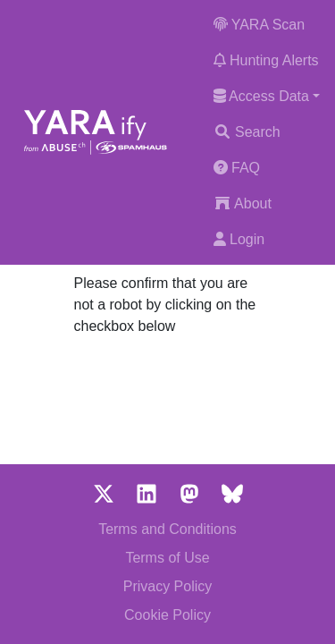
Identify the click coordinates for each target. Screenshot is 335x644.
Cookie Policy (167, 615)
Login (239, 239)
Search (247, 132)
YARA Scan (260, 25)
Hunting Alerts (266, 60)
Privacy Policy (168, 586)
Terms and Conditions (167, 529)
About (243, 203)
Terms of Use (167, 558)
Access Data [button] (261, 96)
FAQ (237, 168)
